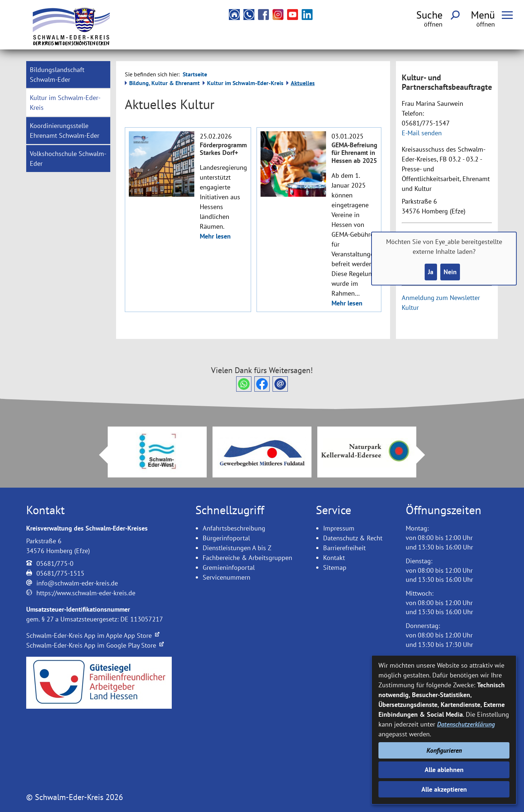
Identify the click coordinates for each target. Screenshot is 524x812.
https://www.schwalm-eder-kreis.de (86, 593)
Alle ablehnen (444, 770)
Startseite (195, 74)
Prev (99, 455)
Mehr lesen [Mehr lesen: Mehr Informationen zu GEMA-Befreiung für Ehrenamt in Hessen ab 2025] (347, 303)
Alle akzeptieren (444, 789)
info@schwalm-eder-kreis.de (77, 583)
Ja (431, 272)
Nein (450, 272)
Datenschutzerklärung (466, 724)
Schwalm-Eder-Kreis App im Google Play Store (95, 645)
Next (425, 455)
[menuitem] (68, 75)
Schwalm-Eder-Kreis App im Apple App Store (93, 635)
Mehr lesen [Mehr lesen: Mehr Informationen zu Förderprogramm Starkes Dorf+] (215, 236)
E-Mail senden (422, 133)
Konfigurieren (444, 750)
